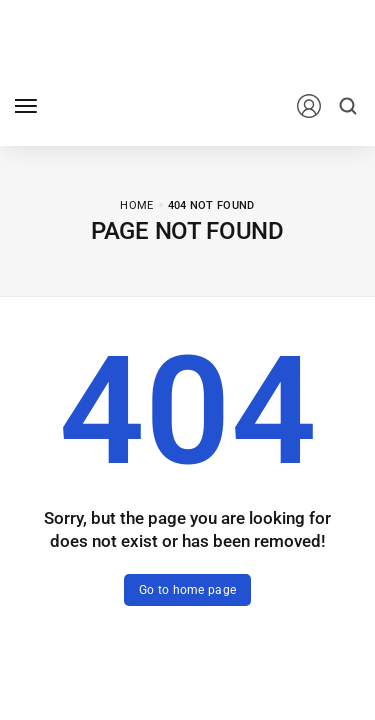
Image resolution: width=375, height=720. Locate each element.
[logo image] (139, 104)
